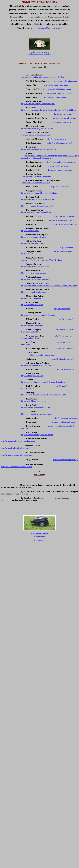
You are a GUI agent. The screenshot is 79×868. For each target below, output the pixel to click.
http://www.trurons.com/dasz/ (34, 273)
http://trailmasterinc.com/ (63, 359)
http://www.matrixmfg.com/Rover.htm (37, 128)
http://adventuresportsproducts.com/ (37, 365)
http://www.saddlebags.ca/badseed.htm (37, 199)
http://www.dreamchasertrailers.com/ (37, 206)
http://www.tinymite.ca (57, 139)
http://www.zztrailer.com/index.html (36, 414)
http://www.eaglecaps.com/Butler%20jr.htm (40, 149)
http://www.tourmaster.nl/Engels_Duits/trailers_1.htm (44, 395)
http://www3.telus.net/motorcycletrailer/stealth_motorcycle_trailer (49, 286)
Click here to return (39, 534)
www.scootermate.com (61, 122)
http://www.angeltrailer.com (65, 418)
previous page (39, 540)
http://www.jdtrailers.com (32, 325)
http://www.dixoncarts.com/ (63, 422)
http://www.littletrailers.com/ (65, 81)
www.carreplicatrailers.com (59, 166)
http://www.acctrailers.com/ (64, 118)
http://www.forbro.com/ (64, 216)
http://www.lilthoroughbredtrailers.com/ (38, 104)
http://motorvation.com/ (31, 298)
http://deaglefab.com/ (30, 231)
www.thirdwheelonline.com (59, 89)
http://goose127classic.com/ (55, 97)
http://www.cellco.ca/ (66, 349)
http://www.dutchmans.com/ (60, 170)
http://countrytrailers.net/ (32, 376)
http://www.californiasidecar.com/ (35, 279)
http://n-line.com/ (65, 319)
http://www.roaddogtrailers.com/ (61, 93)
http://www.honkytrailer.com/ (34, 292)
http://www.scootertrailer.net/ (34, 237)
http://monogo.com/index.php (65, 460)
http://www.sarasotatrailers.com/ (35, 266)
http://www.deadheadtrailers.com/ (15, 448)
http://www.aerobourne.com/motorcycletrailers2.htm (44, 77)
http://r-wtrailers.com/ (65, 369)
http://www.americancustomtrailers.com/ (18, 441)
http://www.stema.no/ (60, 187)
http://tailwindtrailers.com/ (33, 243)
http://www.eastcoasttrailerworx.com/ (17, 455)
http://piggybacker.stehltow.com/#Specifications (42, 260)
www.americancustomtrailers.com (36, 135)
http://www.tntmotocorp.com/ (42, 355)
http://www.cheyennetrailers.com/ (37, 176)
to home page (39, 536)
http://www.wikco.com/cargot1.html (36, 212)
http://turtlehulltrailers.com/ (61, 220)
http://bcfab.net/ (67, 247)
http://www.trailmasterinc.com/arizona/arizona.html (43, 382)
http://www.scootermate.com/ (56, 85)
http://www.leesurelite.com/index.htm (17, 467)
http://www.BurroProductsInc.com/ (36, 407)
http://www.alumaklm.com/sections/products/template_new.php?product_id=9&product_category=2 (50, 157)
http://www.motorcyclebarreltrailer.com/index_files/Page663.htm (48, 110)
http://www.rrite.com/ (63, 114)
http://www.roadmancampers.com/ (61, 162)
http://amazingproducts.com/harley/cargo (39, 315)
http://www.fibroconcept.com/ (34, 401)
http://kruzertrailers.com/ (32, 305)
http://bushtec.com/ (62, 309)
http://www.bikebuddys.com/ (60, 143)
